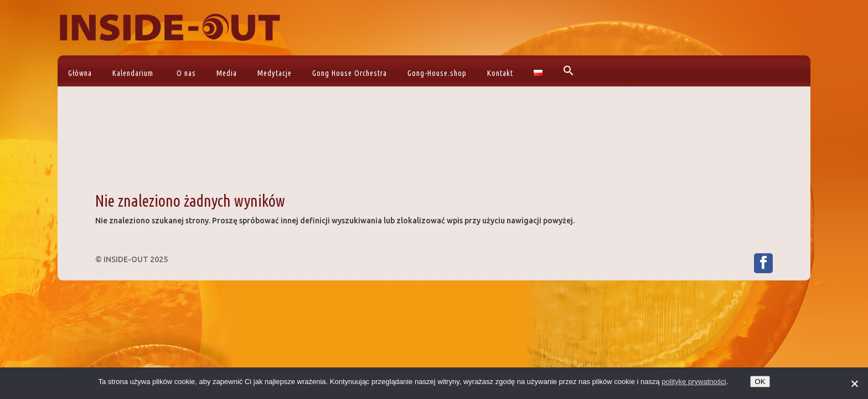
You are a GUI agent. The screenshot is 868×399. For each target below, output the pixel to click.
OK (760, 382)
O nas (186, 73)
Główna (80, 73)
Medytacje (275, 73)
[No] (854, 383)
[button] (567, 71)
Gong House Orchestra (350, 73)
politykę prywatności (694, 382)
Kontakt (500, 73)
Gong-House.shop (437, 73)
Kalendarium (133, 73)
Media (227, 73)
